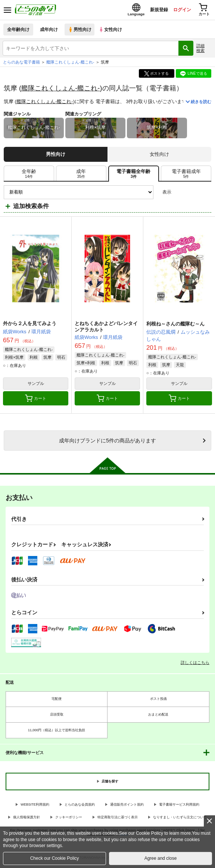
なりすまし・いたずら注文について (180, 819)
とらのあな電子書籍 (21, 64)
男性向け (80, 32)
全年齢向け (18, 32)
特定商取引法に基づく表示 (118, 819)
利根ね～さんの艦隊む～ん (175, 326)
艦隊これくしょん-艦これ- (60, 90)
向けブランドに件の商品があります (107, 443)
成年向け (49, 32)
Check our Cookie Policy (55, 858)
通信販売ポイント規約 (127, 806)
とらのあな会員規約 (80, 806)
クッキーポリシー (69, 819)
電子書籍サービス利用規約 (179, 806)
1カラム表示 (205, 194)
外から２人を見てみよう (30, 326)
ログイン (178, 11)
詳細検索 (200, 50)
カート (36, 401)
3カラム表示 (180, 194)
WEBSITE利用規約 (35, 806)
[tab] (29, 176)
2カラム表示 (193, 194)
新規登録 (153, 11)
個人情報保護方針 (27, 819)
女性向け (112, 32)
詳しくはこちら (195, 664)
